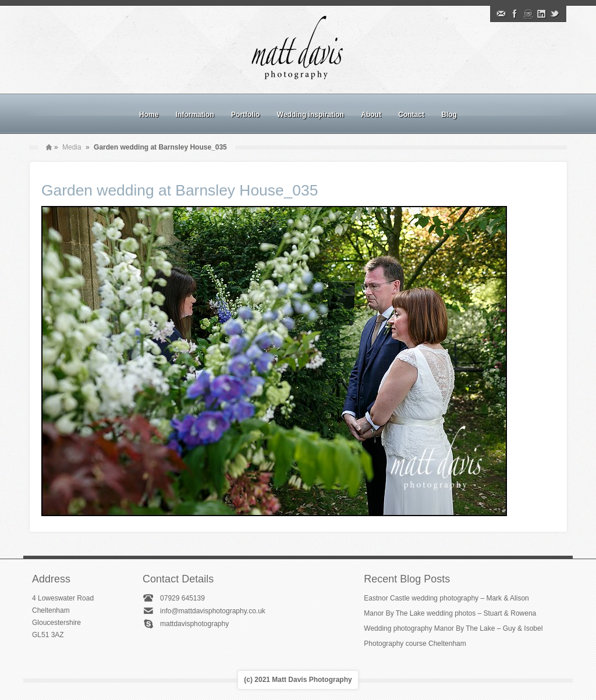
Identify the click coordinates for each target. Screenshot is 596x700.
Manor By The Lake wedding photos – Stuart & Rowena (450, 613)
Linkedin (541, 14)
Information (195, 115)
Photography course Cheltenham (415, 644)
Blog (449, 115)
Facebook (515, 14)
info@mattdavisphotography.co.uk (213, 611)
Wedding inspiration (311, 115)
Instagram (528, 14)
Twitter (555, 14)
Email (501, 14)
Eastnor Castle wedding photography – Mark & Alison (446, 598)
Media (72, 147)
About (371, 115)
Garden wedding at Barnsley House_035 (180, 190)
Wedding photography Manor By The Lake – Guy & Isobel (453, 628)
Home (149, 115)
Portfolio (245, 115)
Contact (411, 115)
